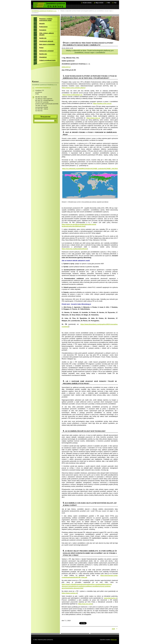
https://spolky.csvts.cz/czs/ (102, 103)
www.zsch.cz (66, 67)
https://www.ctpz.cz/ (93, 118)
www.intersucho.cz (110, 598)
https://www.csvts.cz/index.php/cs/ (74, 88)
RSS (109, 3)
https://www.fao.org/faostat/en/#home (75, 249)
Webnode (114, 640)
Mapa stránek (100, 3)
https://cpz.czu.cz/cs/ (85, 604)
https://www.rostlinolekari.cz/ (72, 95)
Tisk (115, 3)
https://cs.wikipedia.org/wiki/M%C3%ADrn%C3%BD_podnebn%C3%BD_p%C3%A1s (91, 169)
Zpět (113, 629)
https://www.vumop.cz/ (70, 593)
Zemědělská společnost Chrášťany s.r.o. (44, 11)
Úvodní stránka (87, 3)
